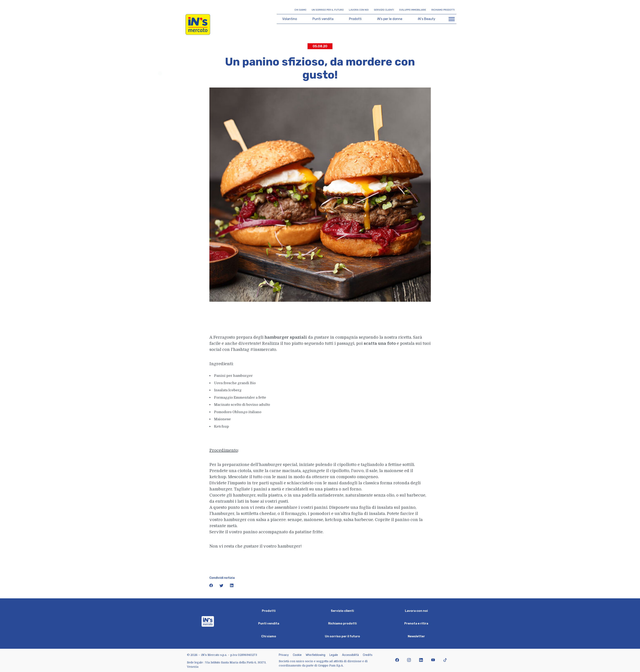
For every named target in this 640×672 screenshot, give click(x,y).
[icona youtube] (433, 660)
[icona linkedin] (232, 586)
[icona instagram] (409, 660)
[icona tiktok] (445, 660)
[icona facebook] (212, 586)
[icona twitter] (222, 586)
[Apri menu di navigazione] (452, 19)
